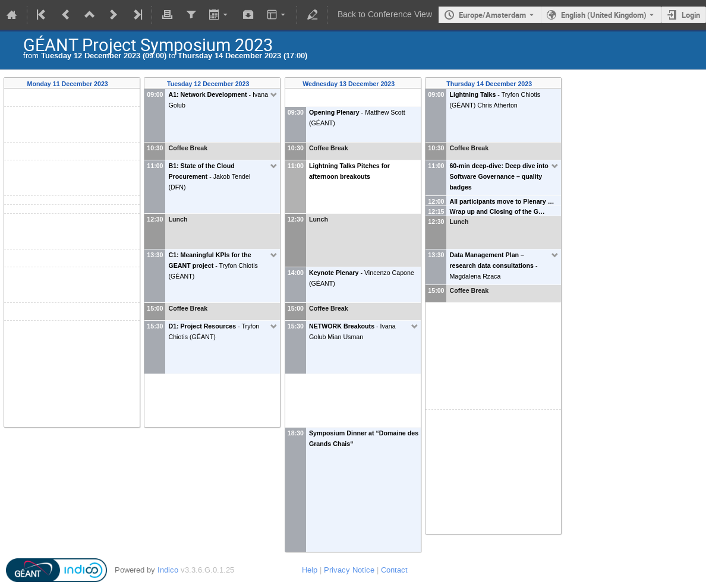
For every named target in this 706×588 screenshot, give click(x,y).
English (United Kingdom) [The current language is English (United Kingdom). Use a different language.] (604, 15)
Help (310, 570)
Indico (168, 570)
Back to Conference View (385, 15)
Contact (394, 570)
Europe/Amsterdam (492, 15)
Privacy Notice (349, 570)
